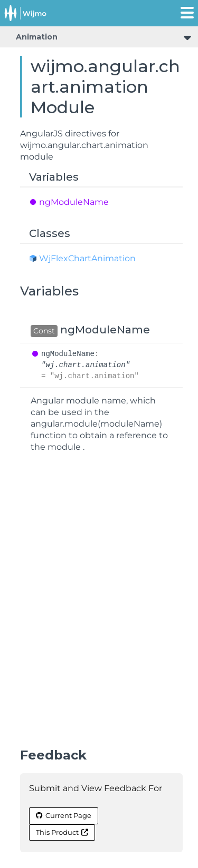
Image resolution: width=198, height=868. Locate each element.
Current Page (64, 815)
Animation (37, 37)
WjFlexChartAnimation (87, 258)
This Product (62, 832)
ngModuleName (74, 202)
